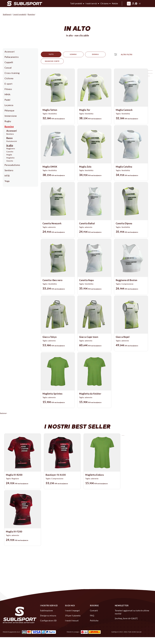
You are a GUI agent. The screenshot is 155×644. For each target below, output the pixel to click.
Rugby (8, 121)
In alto (10, 145)
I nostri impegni (72, 609)
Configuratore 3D (48, 619)
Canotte (10, 152)
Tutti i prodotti (76, 3)
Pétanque (9, 110)
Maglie (9, 155)
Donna (91, 54)
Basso (9, 138)
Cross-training (12, 73)
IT (140, 4)
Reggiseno (11, 148)
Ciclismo (9, 78)
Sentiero (9, 170)
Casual (8, 68)
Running (9, 126)
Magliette (10, 158)
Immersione (11, 116)
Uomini (70, 54)
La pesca (9, 105)
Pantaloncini (12, 141)
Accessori (10, 52)
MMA (8, 94)
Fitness (8, 89)
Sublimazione (46, 609)
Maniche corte (114, 54)
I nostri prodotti (20, 14)
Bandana (10, 134)
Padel (7, 100)
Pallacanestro (12, 57)
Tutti (50, 54)
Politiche (94, 619)
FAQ (92, 614)
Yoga (7, 181)
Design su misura (48, 614)
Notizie (115, 3)
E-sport (8, 84)
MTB (7, 176)
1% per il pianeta (73, 614)
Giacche (10, 161)
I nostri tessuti (72, 619)
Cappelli (9, 62)
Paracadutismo (12, 165)
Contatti (94, 609)
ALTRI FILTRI (54, 61)
